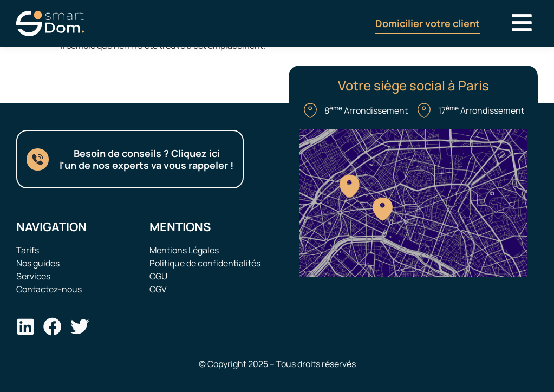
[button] (522, 22)
